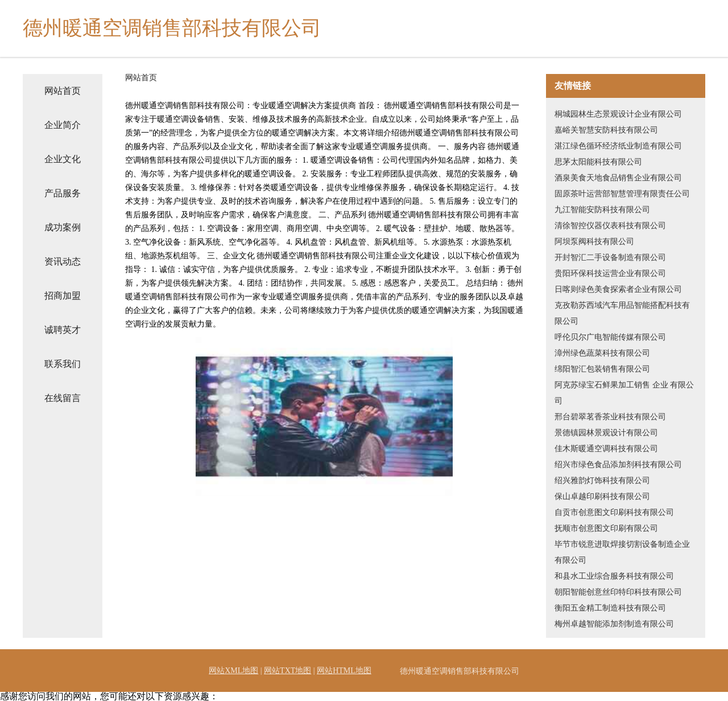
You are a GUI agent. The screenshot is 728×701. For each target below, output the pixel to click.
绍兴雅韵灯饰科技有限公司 (602, 481)
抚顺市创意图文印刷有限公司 (606, 528)
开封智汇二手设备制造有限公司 (610, 257)
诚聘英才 (63, 330)
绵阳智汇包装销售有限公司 (602, 369)
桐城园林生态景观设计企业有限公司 (618, 114)
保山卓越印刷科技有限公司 (602, 496)
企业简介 (63, 125)
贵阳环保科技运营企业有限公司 (610, 273)
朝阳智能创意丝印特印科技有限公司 (618, 592)
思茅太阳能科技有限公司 (598, 162)
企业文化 (63, 159)
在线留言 (63, 398)
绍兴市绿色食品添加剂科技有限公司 (618, 465)
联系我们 (63, 364)
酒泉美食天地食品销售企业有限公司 (618, 178)
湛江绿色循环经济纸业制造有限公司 (618, 146)
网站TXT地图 (288, 671)
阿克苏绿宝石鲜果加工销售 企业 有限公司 (624, 393)
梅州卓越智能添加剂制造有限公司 (614, 624)
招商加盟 (63, 296)
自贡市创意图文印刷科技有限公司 (614, 512)
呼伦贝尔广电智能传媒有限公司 (610, 337)
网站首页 (63, 91)
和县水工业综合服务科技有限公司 (614, 576)
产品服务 (63, 193)
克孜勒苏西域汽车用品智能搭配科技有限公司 (622, 313)
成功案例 (63, 227)
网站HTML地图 (344, 671)
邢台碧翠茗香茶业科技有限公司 (610, 417)
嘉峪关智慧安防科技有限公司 (606, 130)
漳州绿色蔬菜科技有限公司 (602, 353)
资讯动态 (63, 261)
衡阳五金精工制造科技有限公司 (610, 608)
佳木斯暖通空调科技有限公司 (606, 449)
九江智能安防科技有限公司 (602, 210)
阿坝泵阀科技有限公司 (594, 242)
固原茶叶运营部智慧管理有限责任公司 (622, 194)
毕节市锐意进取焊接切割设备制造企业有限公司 (622, 552)
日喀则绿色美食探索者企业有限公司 (618, 289)
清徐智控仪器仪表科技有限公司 (610, 226)
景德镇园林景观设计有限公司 (606, 433)
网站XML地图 (233, 671)
